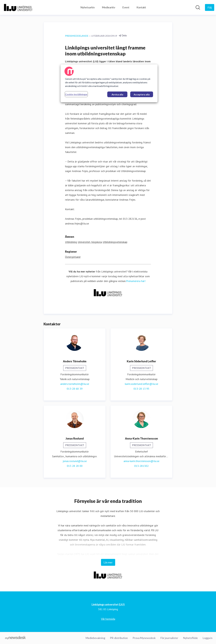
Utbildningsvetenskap (115, 242)
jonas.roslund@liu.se (75, 461)
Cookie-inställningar (76, 94)
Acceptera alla (142, 94)
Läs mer (108, 562)
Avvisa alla (117, 94)
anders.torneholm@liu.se (75, 384)
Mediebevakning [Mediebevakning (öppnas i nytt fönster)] (95, 638)
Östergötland (73, 257)
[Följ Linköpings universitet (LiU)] (210, 7)
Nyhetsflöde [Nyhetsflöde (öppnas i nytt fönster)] (190, 638)
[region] (109, 83)
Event (126, 7)
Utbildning (71, 242)
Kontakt (141, 7)
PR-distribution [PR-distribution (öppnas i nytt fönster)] (119, 638)
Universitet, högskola (90, 242)
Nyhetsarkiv (88, 7)
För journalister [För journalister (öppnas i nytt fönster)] (169, 638)
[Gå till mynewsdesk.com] (15, 638)
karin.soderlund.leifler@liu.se (141, 384)
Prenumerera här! (136, 281)
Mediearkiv (109, 7)
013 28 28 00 (75, 466)
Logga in (207, 638)
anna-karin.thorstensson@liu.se (141, 461)
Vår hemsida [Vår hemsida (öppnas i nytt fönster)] (108, 619)
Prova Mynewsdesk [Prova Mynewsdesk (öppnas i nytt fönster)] (144, 638)
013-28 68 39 (75, 389)
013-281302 (141, 466)
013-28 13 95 (141, 389)
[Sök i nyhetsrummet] (198, 7)
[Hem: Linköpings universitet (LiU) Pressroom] (18, 7)
